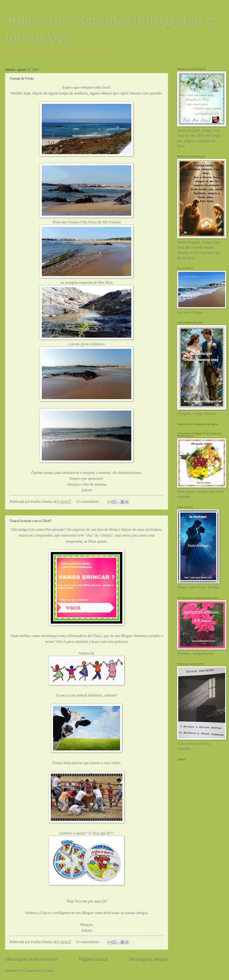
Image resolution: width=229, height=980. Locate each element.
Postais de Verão (22, 79)
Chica (45, 913)
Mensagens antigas (148, 959)
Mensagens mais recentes (31, 959)
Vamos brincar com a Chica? (30, 521)
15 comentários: (88, 942)
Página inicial (93, 959)
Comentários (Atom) (39, 970)
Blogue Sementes (135, 636)
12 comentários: (88, 502)
